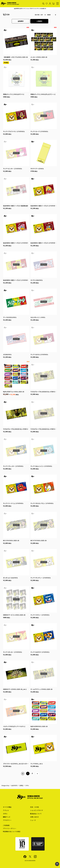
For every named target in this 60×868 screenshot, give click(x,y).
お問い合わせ (34, 817)
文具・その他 (34, 807)
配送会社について (36, 814)
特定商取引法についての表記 (12, 832)
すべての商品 (7, 807)
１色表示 (39, 21)
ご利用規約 (6, 825)
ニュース (33, 820)
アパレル (6, 810)
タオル (5, 814)
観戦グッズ (7, 817)
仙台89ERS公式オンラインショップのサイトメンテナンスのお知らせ (30, 8)
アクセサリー (7, 820)
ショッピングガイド (37, 810)
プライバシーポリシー (10, 828)
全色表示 (21, 21)
